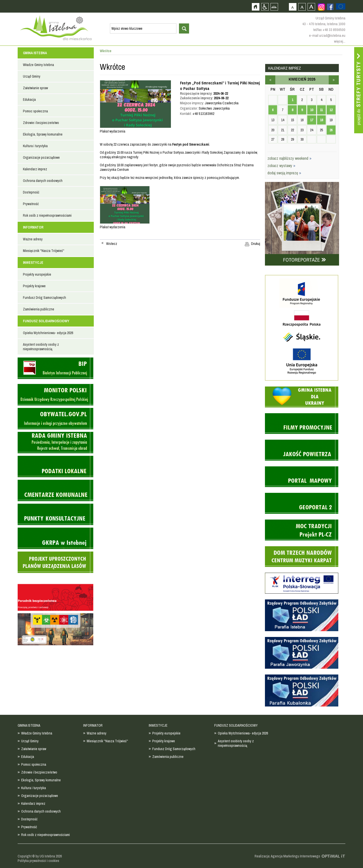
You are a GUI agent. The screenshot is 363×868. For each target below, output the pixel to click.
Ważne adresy (33, 239)
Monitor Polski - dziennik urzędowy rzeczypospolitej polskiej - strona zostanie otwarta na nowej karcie (55, 395)
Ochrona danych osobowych (43, 181)
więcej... (340, 41)
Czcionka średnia (302, 7)
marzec (270, 80)
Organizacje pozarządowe (41, 157)
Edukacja (29, 100)
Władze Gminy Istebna (38, 65)
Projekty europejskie (37, 274)
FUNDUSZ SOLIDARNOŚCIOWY (46, 321)
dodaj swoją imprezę (284, 173)
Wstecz (112, 244)
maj (334, 80)
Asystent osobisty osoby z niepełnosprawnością (41, 347)
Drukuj (256, 244)
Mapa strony (274, 7)
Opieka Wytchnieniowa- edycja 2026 (48, 333)
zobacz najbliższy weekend (290, 158)
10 (312, 110)
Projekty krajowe (34, 286)
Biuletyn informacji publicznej (55, 368)
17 (312, 120)
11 (321, 110)
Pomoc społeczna (35, 111)
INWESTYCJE (33, 263)
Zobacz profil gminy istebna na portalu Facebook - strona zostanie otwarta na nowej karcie (330, 7)
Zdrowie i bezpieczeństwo (41, 123)
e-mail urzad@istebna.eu (327, 35)
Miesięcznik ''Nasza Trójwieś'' (44, 251)
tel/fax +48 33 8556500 (329, 30)
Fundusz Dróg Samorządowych (44, 298)
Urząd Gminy (32, 76)
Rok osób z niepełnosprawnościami (47, 215)
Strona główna (255, 7)
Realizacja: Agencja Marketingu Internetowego (287, 856)
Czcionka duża (311, 7)
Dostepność (31, 192)
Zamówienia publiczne (39, 309)
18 (321, 120)
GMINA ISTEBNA (35, 53)
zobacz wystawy (281, 166)
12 (331, 110)
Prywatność (31, 204)
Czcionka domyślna (293, 7)
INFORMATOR (33, 227)
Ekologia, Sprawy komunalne (43, 134)
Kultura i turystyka (35, 146)
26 (331, 130)
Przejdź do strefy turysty (359, 90)
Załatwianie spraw (35, 88)
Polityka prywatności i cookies (38, 861)
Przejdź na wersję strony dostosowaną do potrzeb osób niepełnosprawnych (265, 7)
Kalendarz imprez (35, 169)
